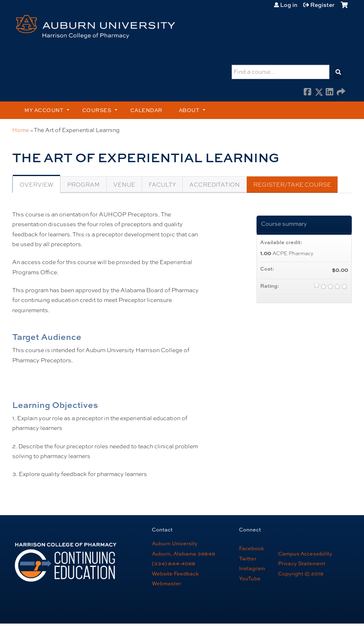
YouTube (250, 578)
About (189, 110)
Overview (36, 185)
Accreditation (215, 185)
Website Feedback (175, 573)
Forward (341, 93)
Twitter (248, 558)
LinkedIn (330, 93)
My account (44, 110)
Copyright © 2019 (301, 573)
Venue (124, 185)
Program (83, 185)
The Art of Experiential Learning (77, 130)
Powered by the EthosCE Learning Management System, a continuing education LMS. (320, 607)
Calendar (146, 110)
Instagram (252, 568)
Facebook (308, 93)
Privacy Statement (302, 563)
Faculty (162, 185)
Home (21, 130)
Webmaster (167, 583)
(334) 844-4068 (174, 563)
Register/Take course (292, 185)
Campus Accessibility (305, 553)
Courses (97, 110)
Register (322, 5)
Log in (289, 5)
